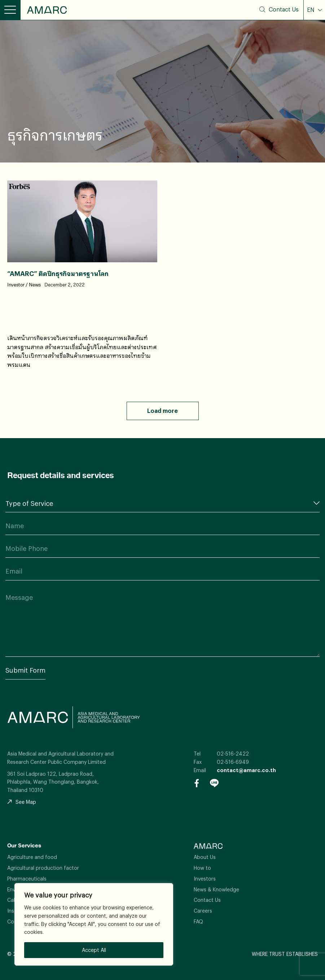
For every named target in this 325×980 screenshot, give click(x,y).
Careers (203, 911)
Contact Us (284, 9)
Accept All (94, 950)
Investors (205, 879)
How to (202, 868)
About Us (205, 857)
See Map (22, 802)
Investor (16, 285)
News (35, 285)
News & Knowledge (216, 889)
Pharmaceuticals (27, 879)
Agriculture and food (32, 857)
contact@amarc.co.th (246, 770)
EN (311, 10)
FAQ (198, 921)
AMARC (47, 10)
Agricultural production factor (43, 868)
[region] (94, 924)
